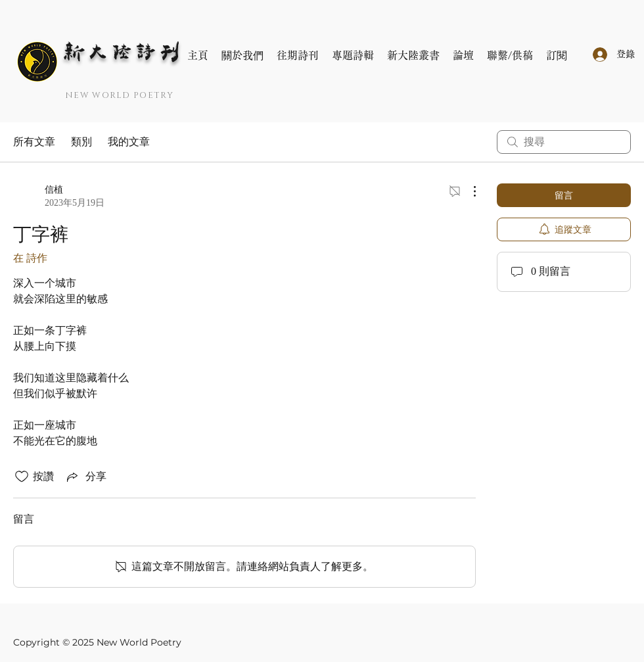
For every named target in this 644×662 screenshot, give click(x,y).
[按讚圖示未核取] (22, 477)
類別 (81, 142)
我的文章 (129, 142)
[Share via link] (85, 477)
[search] (564, 142)
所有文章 (34, 142)
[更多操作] (468, 191)
